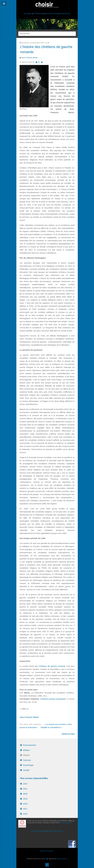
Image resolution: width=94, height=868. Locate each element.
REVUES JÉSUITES (54, 831)
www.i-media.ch (62, 859)
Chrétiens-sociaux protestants (53, 699)
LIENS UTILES (37, 831)
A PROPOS (38, 14)
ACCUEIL (28, 14)
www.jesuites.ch (66, 823)
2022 (25, 784)
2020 (25, 794)
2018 (25, 804)
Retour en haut (68, 734)
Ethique (26, 750)
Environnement (30, 745)
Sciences (27, 760)
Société (26, 770)
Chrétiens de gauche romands (52, 666)
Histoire (26, 755)
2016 (25, 814)
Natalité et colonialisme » (51, 727)
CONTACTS (65, 14)
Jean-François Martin (29, 58)
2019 (25, 799)
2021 (25, 789)
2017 (25, 809)
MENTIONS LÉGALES (47, 851)
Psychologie (28, 765)
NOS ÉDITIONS (52, 14)
